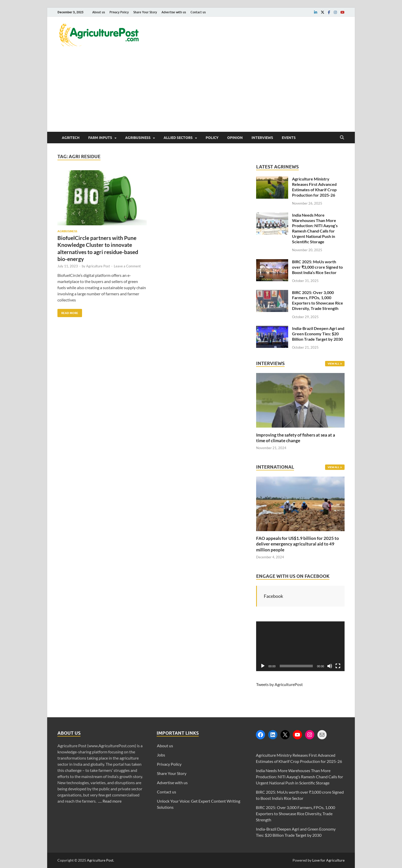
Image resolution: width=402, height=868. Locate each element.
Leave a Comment (127, 266)
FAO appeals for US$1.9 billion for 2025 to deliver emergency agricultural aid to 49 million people (298, 544)
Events (289, 138)
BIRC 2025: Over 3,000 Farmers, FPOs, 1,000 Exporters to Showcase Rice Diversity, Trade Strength (318, 300)
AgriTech (71, 138)
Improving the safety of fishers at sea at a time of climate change (296, 438)
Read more (112, 801)
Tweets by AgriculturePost (279, 684)
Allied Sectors (178, 138)
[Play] (263, 666)
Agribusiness (138, 138)
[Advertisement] (201, 93)
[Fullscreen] (338, 666)
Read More (68, 312)
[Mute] (330, 666)
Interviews (262, 138)
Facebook (273, 596)
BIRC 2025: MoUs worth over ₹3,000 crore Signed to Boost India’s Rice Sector (317, 267)
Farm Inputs (100, 138)
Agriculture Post (98, 266)
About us (99, 12)
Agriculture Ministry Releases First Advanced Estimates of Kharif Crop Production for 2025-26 (314, 187)
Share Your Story (145, 12)
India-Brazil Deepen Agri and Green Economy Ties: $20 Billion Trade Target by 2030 (318, 334)
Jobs (161, 755)
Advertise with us (174, 12)
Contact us (198, 12)
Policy (212, 138)
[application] (300, 646)
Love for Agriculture (328, 860)
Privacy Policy (119, 12)
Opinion (235, 138)
